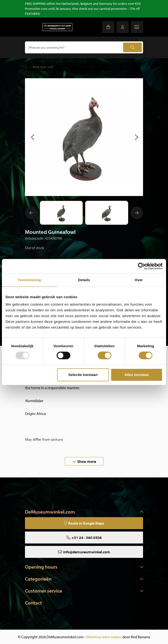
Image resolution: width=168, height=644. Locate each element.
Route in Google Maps (86, 523)
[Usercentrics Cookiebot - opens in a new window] (141, 266)
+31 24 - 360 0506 (87, 538)
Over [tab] (139, 280)
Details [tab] (84, 280)
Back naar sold (43, 67)
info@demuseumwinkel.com (87, 552)
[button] (33, 137)
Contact (33, 603)
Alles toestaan (137, 375)
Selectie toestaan (83, 375)
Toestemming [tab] (29, 280)
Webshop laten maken (104, 637)
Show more (87, 461)
